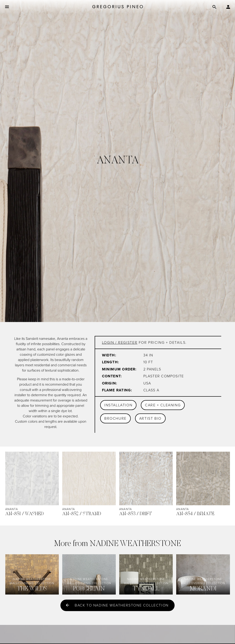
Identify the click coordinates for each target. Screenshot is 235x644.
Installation (118, 405)
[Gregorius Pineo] (118, 7)
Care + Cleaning (163, 405)
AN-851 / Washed (24, 514)
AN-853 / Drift (136, 514)
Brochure (115, 418)
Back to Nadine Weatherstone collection (122, 605)
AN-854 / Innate (195, 514)
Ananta (12, 509)
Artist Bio (150, 418)
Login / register (120, 342)
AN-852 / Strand (82, 514)
